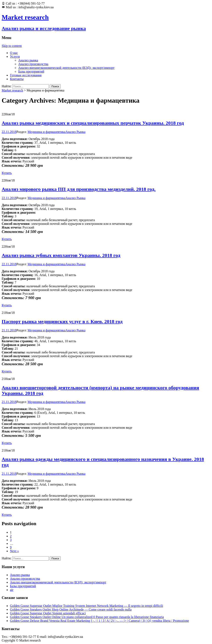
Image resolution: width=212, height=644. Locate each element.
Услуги (15, 57)
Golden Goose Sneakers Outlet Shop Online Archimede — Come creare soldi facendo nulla (71, 609)
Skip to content (12, 46)
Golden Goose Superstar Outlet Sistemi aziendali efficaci (48, 613)
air (12, 590)
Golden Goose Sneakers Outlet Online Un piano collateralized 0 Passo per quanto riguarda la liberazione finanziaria (87, 617)
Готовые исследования (26, 75)
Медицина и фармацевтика (46, 132)
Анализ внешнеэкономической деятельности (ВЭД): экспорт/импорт (66, 68)
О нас (14, 53)
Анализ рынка (28, 60)
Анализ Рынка (75, 132)
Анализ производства (33, 64)
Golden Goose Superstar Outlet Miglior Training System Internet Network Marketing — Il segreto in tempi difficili (87, 606)
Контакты (17, 79)
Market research (12, 90)
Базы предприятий (31, 71)
